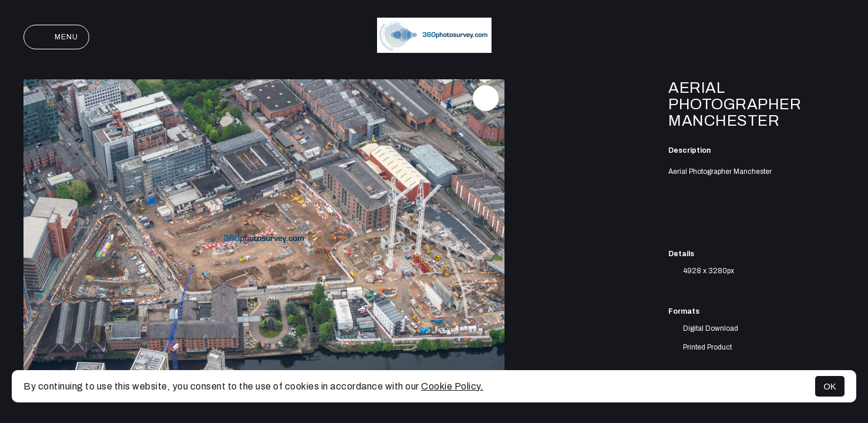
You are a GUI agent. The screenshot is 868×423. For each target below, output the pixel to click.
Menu (56, 37)
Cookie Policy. (452, 386)
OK (830, 386)
